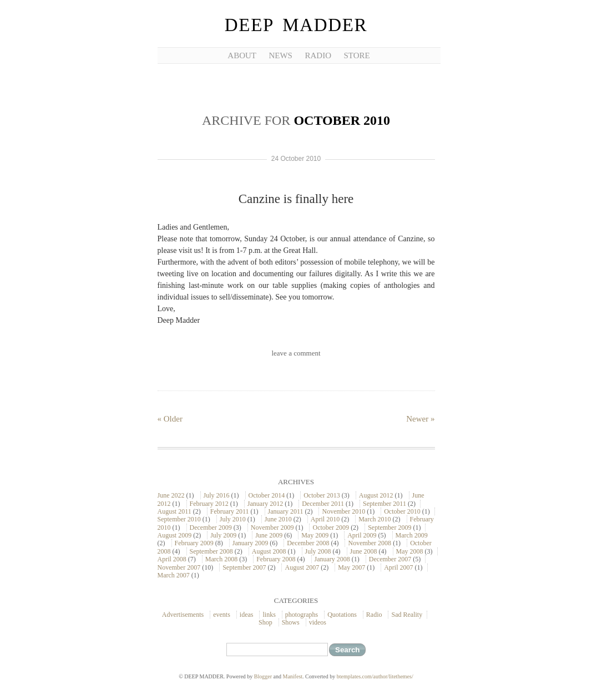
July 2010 (233, 519)
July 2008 (318, 551)
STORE (356, 55)
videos (318, 622)
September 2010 (179, 519)
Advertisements (183, 615)
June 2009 (269, 535)
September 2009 (389, 527)
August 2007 (302, 567)
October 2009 (331, 527)
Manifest (293, 676)
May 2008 (410, 551)
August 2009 (175, 535)
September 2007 (244, 567)
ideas (247, 615)
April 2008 (172, 559)
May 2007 (351, 567)
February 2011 (230, 511)
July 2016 (217, 495)
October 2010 (402, 511)
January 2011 (286, 511)
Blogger (263, 676)
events (222, 615)
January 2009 (250, 543)
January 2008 (332, 559)
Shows (291, 622)
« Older (170, 419)
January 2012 (265, 504)
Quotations (342, 615)
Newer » (420, 419)
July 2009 (223, 535)
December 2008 (308, 543)
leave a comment (296, 353)
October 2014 (267, 495)
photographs (302, 615)
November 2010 (343, 511)
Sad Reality (407, 615)
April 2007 (398, 567)
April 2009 (362, 535)
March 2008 (221, 559)
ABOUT (242, 55)
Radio (374, 615)
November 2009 (272, 527)
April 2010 (325, 519)
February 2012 (209, 504)
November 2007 (179, 567)
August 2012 (376, 495)
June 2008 (364, 551)
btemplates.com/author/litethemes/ (375, 676)
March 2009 (412, 535)
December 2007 (390, 559)
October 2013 (322, 495)
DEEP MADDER (296, 25)
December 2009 (211, 527)
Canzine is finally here (296, 199)
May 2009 (315, 535)
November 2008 (370, 543)
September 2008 (211, 551)
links (269, 615)
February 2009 (194, 543)
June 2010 (278, 519)
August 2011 (174, 511)
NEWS (280, 55)
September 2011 (384, 504)
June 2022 (171, 495)
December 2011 (323, 504)
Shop (265, 622)
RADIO (318, 55)
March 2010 (375, 519)
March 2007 (174, 575)
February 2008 (276, 559)
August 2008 (269, 551)
